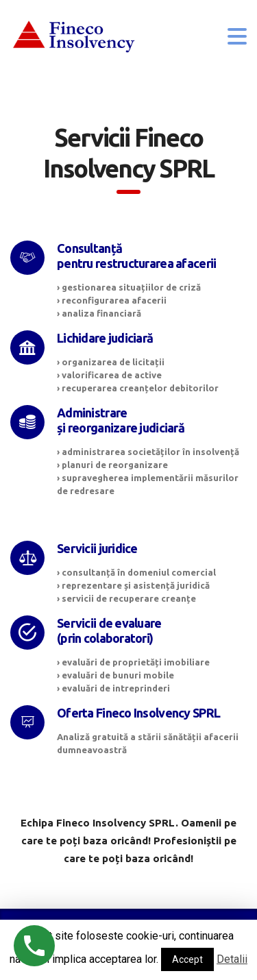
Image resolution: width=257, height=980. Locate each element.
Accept (187, 959)
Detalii (232, 959)
